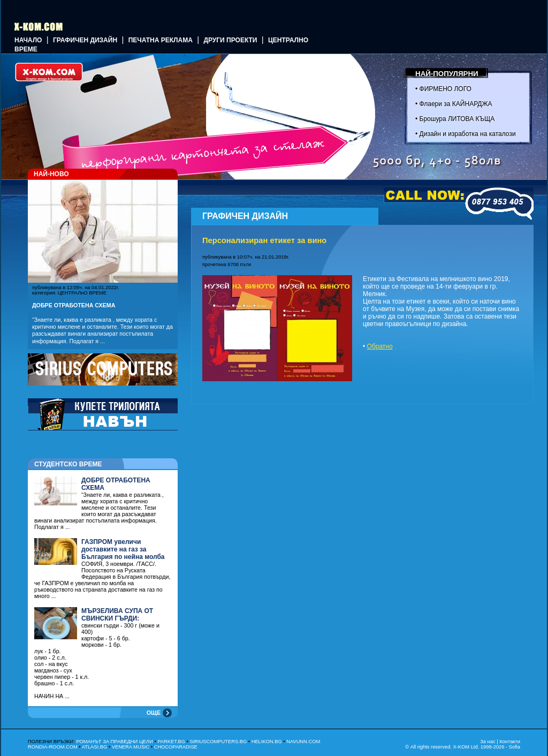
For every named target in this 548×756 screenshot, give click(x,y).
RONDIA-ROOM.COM (53, 747)
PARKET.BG (171, 742)
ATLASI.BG (95, 747)
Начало (28, 40)
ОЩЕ (154, 713)
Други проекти (230, 40)
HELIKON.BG (267, 742)
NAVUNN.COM (303, 742)
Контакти (510, 742)
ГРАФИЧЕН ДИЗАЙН (85, 40)
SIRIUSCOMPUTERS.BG (218, 742)
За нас (488, 742)
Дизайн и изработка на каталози (468, 134)
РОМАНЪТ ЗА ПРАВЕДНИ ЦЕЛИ (114, 742)
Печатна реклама (161, 40)
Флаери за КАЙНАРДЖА (456, 104)
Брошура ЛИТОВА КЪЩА (457, 119)
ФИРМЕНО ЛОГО (446, 89)
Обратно (380, 346)
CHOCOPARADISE (176, 747)
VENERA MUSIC (131, 747)
